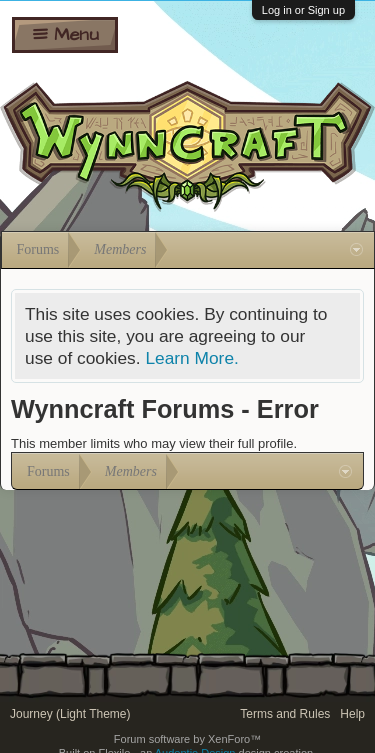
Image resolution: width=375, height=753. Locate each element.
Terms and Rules (285, 714)
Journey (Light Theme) (70, 714)
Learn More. (191, 358)
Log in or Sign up (303, 10)
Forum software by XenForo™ (187, 739)
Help (352, 714)
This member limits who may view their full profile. (154, 443)
